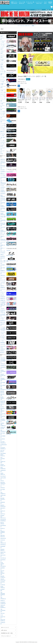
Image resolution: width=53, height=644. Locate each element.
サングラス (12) (3, 106)
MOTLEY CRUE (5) (2, 523)
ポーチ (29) (3, 113)
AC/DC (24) (3, 364)
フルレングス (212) (3, 87)
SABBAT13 (11, 219)
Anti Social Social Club (11, 398)
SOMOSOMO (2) (3, 221)
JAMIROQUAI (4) (3, 471)
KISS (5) (2, 481)
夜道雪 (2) (2, 351)
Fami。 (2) (2, 180)
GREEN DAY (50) (3, 462)
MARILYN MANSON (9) (3, 506)
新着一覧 (48, 10)
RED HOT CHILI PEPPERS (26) (2, 573)
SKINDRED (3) (3, 583)
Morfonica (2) (3, 198)
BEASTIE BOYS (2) (2, 392)
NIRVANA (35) (3, 538)
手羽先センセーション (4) (3, 313)
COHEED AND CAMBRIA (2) (3, 424)
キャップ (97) (3, 97)
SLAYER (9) (3, 585)
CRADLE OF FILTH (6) (3, 428)
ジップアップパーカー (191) (3, 48)
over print (11, 47)
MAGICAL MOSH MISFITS (11, 111)
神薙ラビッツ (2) (3, 249)
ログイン (28, 10)
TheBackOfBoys (11, 343)
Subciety (11, 61)
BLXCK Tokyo (11, 324)
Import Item (11, 413)
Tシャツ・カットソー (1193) (3, 63)
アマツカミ (11, 180)
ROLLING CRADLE (11, 274)
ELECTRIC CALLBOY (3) (3, 442)
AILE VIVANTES (11, 319)
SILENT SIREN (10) (3, 214)
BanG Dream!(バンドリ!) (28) (3, 167)
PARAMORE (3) (3, 547)
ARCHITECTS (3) (3, 368)
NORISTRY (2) (3, 325)
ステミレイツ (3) (3, 290)
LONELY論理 (11, 338)
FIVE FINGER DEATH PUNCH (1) (3, 455)
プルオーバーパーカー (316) (3, 52)
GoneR (11, 279)
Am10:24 (11, 224)
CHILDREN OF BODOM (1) (3, 420)
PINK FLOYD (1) (3, 556)
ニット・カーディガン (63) (3, 71)
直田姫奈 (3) (3, 288)
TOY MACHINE (11, 101)
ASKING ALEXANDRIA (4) (3, 371)
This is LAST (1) (3, 228)
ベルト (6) (2, 115)
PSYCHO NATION (11, 71)
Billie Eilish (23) (2, 395)
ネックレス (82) (3, 109)
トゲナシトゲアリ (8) (3, 318)
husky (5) (2, 189)
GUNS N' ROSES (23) (3, 465)
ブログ (45, 3)
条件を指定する (22, 79)
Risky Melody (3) (3, 209)
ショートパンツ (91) (3, 90)
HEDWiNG (11, 333)
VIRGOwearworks (11, 131)
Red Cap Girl (11, 81)
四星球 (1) (2, 286)
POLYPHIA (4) (3, 558)
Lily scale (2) (3, 194)
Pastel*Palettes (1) (3, 201)
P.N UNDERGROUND (11, 76)
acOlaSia (11, 403)
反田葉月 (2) (3, 300)
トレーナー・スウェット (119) (3, 56)
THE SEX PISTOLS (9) (3, 580)
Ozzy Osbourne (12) (3, 542)
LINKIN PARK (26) (3, 496)
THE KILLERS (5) (3, 478)
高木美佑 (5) (3, 297)
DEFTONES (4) (3, 434)
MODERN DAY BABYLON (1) (3, 517)
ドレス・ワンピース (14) (3, 95)
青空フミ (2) (3, 233)
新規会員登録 (38, 10)
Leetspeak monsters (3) (3, 191)
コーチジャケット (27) (3, 42)
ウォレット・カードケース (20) (3, 121)
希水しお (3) (3, 251)
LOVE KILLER (11, 383)
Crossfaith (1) (3, 171)
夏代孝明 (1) (3, 321)
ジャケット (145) (3, 36)
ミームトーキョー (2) (3, 340)
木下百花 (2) (3, 253)
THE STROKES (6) (3, 598)
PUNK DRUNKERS (11, 96)
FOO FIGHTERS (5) (3, 459)
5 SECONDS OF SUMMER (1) (3, 361)
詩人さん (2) (3, 280)
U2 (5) (2, 615)
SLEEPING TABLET (11, 121)
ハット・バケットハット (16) (3, 100)
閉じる (28, 79)
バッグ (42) (3, 111)
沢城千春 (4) (3, 275)
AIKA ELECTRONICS (11, 294)
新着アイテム (14, 3)
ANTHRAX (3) (3, 366)
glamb (11, 56)
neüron (11, 239)
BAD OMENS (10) (3, 386)
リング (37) (3, 130)
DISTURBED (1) (3, 437)
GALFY (11, 42)
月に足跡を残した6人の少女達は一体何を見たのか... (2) (3, 304)
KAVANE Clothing (11, 116)
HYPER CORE (11, 358)
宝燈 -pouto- (11, 190)
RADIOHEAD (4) (3, 560)
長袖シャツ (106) (3, 67)
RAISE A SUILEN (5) (3, 206)
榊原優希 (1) (3, 271)
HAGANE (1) (3, 187)
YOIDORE (11, 91)
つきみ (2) (2, 308)
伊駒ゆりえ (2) (3, 237)
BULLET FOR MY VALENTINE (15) (3, 416)
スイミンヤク (11, 373)
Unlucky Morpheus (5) (3, 231)
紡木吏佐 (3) (3, 310)
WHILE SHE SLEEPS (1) (3, 620)
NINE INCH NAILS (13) (3, 536)
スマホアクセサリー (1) (3, 143)
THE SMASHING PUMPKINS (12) (3, 594)
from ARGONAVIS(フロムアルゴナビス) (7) (3, 184)
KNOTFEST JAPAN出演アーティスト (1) (3, 484)
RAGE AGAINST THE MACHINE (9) (3, 564)
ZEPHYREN (11, 393)
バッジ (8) (2, 140)
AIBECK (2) (3, 159)
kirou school (11, 433)
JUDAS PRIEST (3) (3, 474)
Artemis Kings (11, 165)
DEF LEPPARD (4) (3, 431)
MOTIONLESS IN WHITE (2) (3, 520)
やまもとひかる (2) (3, 347)
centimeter (11, 86)
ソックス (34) (3, 125)
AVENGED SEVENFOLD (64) (3, 380)
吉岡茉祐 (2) (3, 349)
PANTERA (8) (3, 545)
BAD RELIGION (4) (3, 389)
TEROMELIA (11, 378)
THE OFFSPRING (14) (3, 610)
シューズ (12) (3, 124)
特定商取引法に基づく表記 (8, 633)
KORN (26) (3, 488)
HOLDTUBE (11, 423)
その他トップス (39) (3, 84)
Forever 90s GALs (11, 304)
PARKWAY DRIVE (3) (2, 550)
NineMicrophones (11, 210)
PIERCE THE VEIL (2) (3, 553)
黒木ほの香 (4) (3, 259)
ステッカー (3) (3, 151)
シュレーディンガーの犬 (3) (3, 283)
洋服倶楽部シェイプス (11, 284)
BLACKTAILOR (11, 136)
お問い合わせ (8, 630)
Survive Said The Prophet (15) (3, 224)
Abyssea (11, 156)
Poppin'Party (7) (3, 203)
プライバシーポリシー (8, 636)
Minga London (11, 37)
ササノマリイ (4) (3, 273)
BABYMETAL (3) (3, 163)
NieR (11, 314)
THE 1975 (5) (3, 358)
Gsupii (11, 244)
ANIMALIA (11, 368)
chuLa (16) (2, 170)
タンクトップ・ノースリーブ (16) (3, 81)
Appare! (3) (3, 161)
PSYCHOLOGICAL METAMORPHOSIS (11, 388)
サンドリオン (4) (3, 278)
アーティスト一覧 (30, 3)
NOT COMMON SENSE (11, 408)
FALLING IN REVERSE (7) (3, 448)
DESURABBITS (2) (3, 178)
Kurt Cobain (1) (3, 490)
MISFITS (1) (3, 514)
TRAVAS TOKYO (11, 170)
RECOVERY (11, 151)
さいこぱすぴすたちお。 (11, 195)
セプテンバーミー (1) (3, 293)
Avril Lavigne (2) (3, 383)
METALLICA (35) (3, 512)
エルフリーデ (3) (3, 243)
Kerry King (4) (3, 476)
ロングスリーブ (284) (3, 60)
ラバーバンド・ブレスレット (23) (3, 135)
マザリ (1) (2, 335)
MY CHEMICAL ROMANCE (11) (3, 532)
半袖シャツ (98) (3, 74)
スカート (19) (3, 92)
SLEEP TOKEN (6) (3, 587)
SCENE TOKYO (11, 52)
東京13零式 (11, 185)
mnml (11, 141)
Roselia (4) (2, 212)
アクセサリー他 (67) (3, 146)
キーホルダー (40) (3, 148)
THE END (11, 249)
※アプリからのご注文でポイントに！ (26, 26)
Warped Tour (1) (3, 617)
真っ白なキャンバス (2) (3, 337)
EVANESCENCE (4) (3, 445)
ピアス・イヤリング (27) (3, 128)
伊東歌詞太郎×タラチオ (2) (3, 240)
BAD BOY (11, 289)
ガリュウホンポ (11, 363)
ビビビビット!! (11, 299)
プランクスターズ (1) (3, 333)
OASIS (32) (3, 540)
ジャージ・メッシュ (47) (3, 77)
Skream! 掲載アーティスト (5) (3, 217)
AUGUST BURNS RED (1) (3, 376)
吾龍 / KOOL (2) (3, 268)
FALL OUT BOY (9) (2, 451)
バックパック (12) (3, 117)
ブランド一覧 (22, 3)
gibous (11, 126)
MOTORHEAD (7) (3, 526)
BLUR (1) (2, 407)
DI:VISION (11, 329)
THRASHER (11, 270)
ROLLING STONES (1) (3, 577)
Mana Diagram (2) (3, 196)
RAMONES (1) (3, 569)
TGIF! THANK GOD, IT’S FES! (11, 259)
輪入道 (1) (2, 353)
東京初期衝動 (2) (3, 315)
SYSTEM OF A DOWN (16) (3, 603)
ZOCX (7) (2, 295)
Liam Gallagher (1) (3, 493)
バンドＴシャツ (39, 3)
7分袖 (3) (2, 69)
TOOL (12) (2, 613)
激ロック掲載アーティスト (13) (3, 262)
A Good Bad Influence (11, 66)
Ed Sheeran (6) (3, 440)
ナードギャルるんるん (11, 309)
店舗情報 (50, 3)
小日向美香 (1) (3, 266)
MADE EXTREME (11, 254)
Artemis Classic (11, 161)
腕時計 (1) (2, 132)
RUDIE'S (11, 215)
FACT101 (11, 353)
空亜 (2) (2, 255)
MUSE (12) (3, 528)
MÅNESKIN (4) (3, 503)
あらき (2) (2, 235)
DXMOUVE (11, 229)
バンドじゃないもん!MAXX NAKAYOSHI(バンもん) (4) (3, 329)
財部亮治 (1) (3, 299)
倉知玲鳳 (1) (3, 256)
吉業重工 (11, 146)
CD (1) (2, 154)
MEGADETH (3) (3, 509)
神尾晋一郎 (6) (3, 246)
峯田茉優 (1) (3, 343)
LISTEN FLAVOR (11, 175)
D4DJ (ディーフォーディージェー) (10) (3, 174)
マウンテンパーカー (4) (3, 45)
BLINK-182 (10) (2, 405)
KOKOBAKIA (11, 265)
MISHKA (11, 348)
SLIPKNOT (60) (3, 590)
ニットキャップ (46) (3, 103)
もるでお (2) (3, 344)
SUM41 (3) (2, 601)
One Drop (11, 234)
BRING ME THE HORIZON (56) (3, 410)
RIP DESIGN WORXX (11, 428)
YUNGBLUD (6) (3, 623)
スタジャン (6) (3, 39)
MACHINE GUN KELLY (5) (3, 499)
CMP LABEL (11, 200)
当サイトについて (8, 627)
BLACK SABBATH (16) (2, 398)
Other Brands (11, 418)
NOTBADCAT (11, 205)
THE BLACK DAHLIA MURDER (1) (3, 606)
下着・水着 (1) (3, 138)
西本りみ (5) (3, 322)
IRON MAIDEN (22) (3, 468)
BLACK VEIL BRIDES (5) (3, 402)
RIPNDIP (11, 106)
